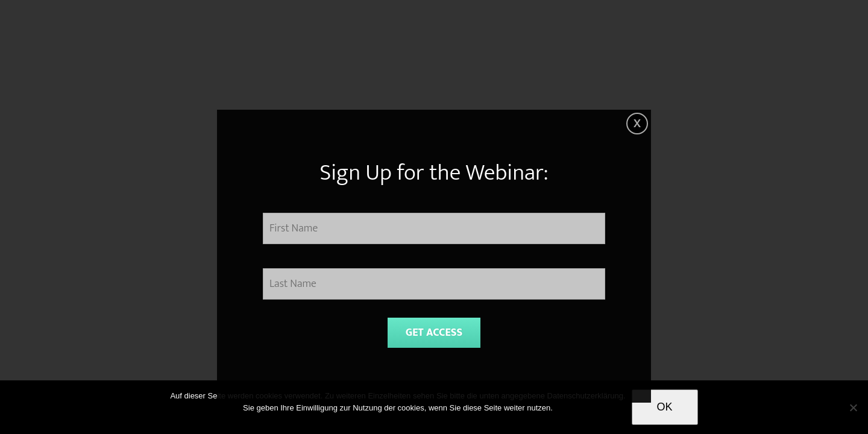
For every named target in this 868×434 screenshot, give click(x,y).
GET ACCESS (434, 333)
